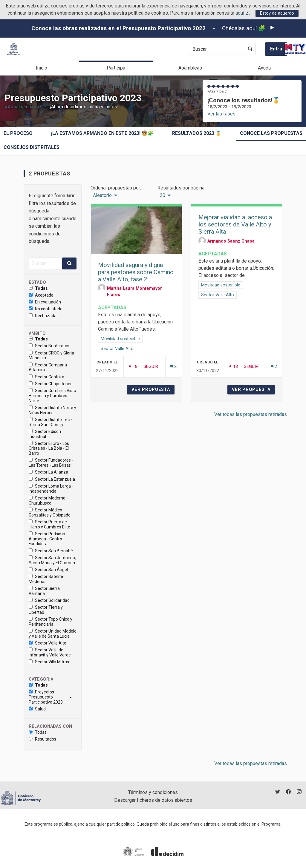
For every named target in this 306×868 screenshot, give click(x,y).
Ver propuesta (153, 390)
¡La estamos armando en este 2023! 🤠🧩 (102, 133)
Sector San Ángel (48, 570)
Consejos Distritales (32, 147)
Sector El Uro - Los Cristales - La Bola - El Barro (49, 448)
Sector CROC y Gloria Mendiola (51, 356)
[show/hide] (73, 697)
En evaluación (45, 302)
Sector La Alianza (48, 472)
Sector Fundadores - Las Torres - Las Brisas (51, 463)
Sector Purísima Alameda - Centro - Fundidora (47, 539)
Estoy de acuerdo (277, 13)
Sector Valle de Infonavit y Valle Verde (50, 652)
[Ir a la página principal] (14, 49)
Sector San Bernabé (51, 551)
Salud (37, 709)
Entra (276, 49)
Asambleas (190, 68)
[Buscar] (45, 263)
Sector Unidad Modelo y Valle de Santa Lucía (53, 634)
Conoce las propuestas (271, 133)
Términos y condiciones (153, 792)
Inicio (42, 68)
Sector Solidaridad (49, 600)
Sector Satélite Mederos (46, 579)
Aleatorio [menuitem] (102, 195)
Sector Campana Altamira (48, 367)
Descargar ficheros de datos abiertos (153, 800)
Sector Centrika (46, 377)
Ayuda (264, 68)
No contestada (46, 309)
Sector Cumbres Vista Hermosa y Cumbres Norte (52, 396)
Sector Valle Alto (48, 643)
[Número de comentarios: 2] (173, 367)
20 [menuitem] (163, 195)
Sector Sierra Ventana (44, 591)
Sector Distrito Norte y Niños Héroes (52, 410)
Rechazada (43, 316)
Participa (116, 68)
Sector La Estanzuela (52, 479)
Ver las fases (221, 114)
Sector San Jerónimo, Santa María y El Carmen (52, 560)
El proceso (18, 133)
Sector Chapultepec (51, 384)
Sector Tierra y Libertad (46, 610)
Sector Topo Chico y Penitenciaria (51, 622)
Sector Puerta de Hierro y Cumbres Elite (49, 524)
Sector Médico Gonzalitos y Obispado (50, 512)
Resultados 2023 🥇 (197, 133)
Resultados (42, 739)
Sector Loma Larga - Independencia (51, 489)
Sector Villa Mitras (49, 662)
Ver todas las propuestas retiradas (251, 414)
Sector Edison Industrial (45, 434)
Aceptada (41, 295)
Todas (38, 288)
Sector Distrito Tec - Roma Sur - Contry (50, 422)
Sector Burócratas (49, 346)
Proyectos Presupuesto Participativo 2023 (46, 697)
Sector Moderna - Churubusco (48, 501)
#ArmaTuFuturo (23, 107)
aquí (242, 13)
